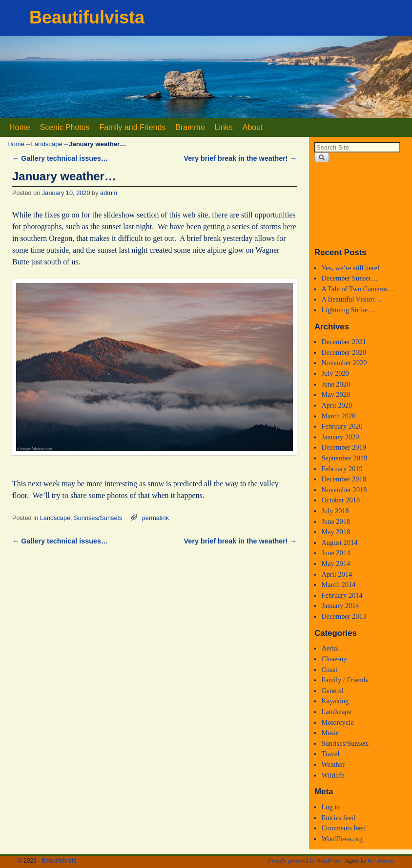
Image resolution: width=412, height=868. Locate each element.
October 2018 (340, 500)
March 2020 (338, 416)
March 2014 (338, 585)
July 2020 (335, 373)
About (253, 127)
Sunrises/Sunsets (98, 518)
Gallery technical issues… (60, 158)
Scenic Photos (65, 127)
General (332, 691)
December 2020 (344, 352)
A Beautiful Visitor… (351, 299)
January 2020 (340, 437)
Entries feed (338, 818)
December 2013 (344, 616)
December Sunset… (350, 278)
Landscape (47, 144)
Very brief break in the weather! (240, 158)
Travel (330, 754)
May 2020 (336, 394)
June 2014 (336, 553)
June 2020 (336, 384)
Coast (329, 670)
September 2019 (344, 458)
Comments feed (343, 828)
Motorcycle (337, 722)
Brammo (190, 127)
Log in (330, 807)
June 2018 (336, 521)
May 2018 (336, 532)
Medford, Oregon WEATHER (360, 205)
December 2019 (344, 447)
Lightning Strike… (348, 310)
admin (109, 193)
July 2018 (335, 511)
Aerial (330, 648)
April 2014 (337, 574)
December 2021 (344, 342)
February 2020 (342, 426)
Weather (333, 764)
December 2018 (344, 479)
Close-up (334, 659)
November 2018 (344, 490)
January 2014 (340, 606)
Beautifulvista (87, 17)
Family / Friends (344, 680)
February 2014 (342, 595)
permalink (155, 518)
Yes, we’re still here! (350, 268)
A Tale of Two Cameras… (358, 289)
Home (20, 127)
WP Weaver (381, 861)
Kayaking (335, 701)
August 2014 (339, 542)
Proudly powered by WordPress (305, 861)
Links (224, 127)
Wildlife (333, 775)
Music (330, 733)
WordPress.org (342, 839)
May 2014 (336, 564)
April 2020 (337, 405)
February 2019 (342, 469)
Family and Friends (133, 127)
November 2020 (344, 363)
